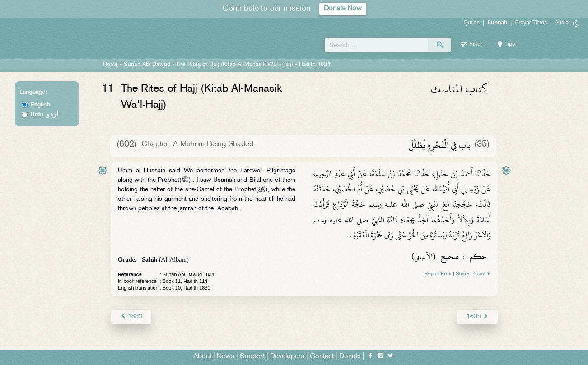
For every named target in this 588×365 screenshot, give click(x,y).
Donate (350, 357)
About (202, 357)
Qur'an (472, 23)
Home (110, 65)
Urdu (45, 115)
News (226, 357)
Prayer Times (531, 23)
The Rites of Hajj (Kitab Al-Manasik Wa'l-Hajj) (235, 65)
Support (252, 357)
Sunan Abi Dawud (147, 65)
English (40, 105)
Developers (287, 357)
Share (462, 273)
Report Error (438, 273)
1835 (478, 316)
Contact (322, 357)
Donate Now (343, 9)
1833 (131, 316)
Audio (562, 23)
